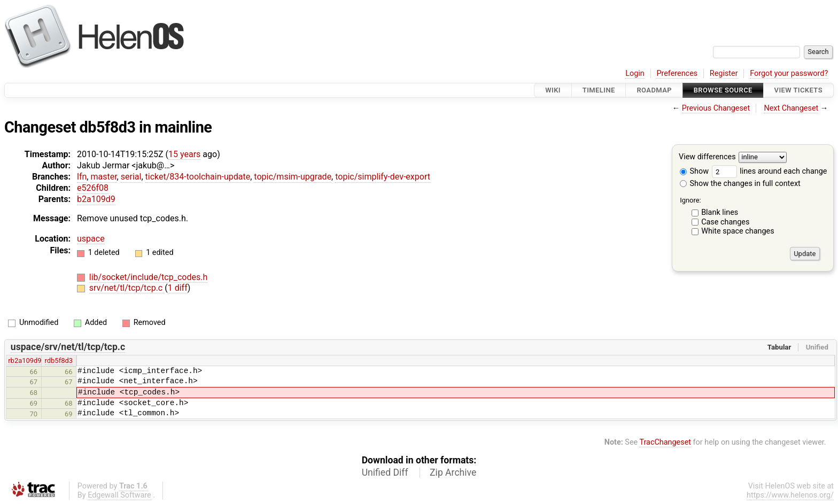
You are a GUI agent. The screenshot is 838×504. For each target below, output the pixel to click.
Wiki (553, 90)
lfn (82, 177)
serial (131, 177)
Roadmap (654, 90)
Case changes (725, 222)
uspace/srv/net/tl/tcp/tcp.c (68, 347)
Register (724, 73)
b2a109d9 (96, 199)
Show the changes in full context (740, 184)
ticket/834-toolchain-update (198, 177)
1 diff (178, 288)
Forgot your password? (789, 73)
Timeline (599, 90)
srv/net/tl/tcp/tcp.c (127, 288)
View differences (707, 157)
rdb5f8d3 (59, 360)
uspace (91, 239)
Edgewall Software (119, 495)
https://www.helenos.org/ (790, 495)
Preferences (677, 73)
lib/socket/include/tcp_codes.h (148, 277)
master (103, 177)
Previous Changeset (716, 108)
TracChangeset (665, 442)
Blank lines (720, 212)
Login (635, 73)
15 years (184, 154)
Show (694, 171)
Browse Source (723, 90)
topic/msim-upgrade (293, 177)
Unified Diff (385, 472)
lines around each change (770, 171)
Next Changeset (791, 108)
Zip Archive (453, 472)
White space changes (738, 231)
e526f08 (93, 188)
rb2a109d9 (25, 360)
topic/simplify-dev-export (383, 177)
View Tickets (798, 90)
